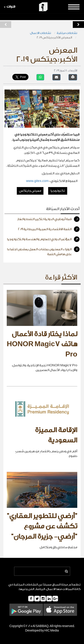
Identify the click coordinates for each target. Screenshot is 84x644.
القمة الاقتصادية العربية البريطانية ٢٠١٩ (49, 229)
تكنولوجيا (58, 191)
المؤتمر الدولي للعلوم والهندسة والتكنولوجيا (43, 239)
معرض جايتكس (30, 191)
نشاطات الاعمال (41, 33)
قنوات (10, 7)
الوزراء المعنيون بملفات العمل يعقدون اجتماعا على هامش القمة (43, 251)
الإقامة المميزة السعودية (56, 435)
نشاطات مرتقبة (67, 33)
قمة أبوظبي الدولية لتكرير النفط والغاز (48, 219)
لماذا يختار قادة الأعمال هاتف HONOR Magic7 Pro (42, 344)
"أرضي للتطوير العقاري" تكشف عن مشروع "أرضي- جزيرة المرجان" (42, 526)
